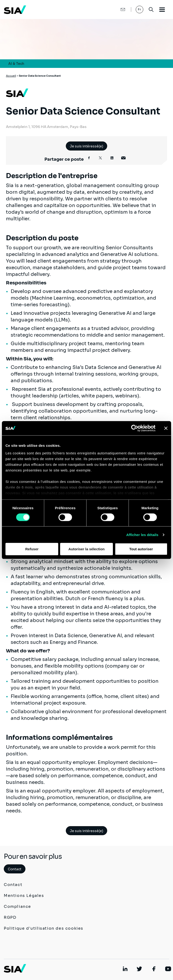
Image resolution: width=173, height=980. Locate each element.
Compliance (17, 907)
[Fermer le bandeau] (166, 428)
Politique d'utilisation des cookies (44, 928)
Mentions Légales (24, 896)
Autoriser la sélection (87, 549)
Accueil (11, 76)
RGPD (10, 917)
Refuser (32, 549)
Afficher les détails (142, 535)
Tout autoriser (141, 549)
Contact (15, 869)
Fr (140, 9)
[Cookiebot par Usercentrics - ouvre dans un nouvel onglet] (135, 428)
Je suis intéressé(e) (86, 146)
